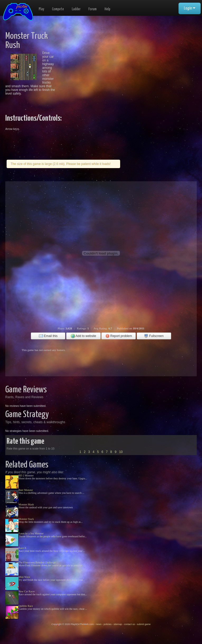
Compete (58, 9)
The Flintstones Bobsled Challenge (37, 562)
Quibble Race (26, 606)
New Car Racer (27, 591)
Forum (93, 9)
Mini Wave (24, 577)
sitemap (118, 624)
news (99, 624)
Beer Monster (26, 490)
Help (107, 9)
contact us (130, 624)
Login (190, 8)
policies (107, 624)
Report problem (119, 336)
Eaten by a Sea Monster (31, 533)
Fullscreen (154, 336)
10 (121, 452)
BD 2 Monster (26, 475)
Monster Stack (26, 519)
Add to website (84, 336)
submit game (144, 624)
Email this (48, 336)
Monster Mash (26, 504)
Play (41, 9)
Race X (22, 548)
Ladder (76, 9)
